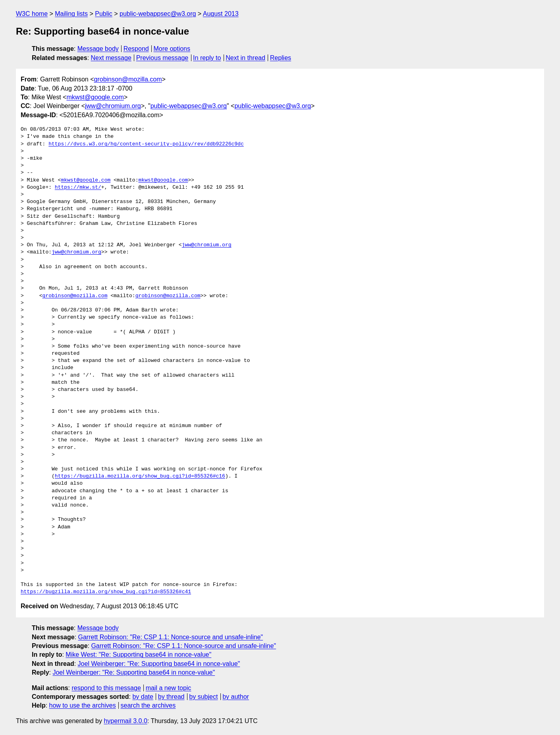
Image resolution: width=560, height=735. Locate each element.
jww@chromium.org (113, 106)
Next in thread (245, 58)
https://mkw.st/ (78, 188)
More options (172, 49)
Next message (111, 58)
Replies (281, 58)
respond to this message (106, 688)
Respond (136, 49)
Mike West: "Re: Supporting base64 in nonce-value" (138, 655)
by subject (203, 697)
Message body (98, 49)
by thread (171, 697)
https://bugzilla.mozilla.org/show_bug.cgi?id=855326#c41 (106, 592)
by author (236, 697)
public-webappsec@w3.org (158, 14)
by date (143, 697)
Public (104, 14)
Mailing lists (71, 14)
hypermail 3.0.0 (125, 721)
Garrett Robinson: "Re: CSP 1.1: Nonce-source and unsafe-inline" (171, 637)
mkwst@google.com (95, 97)
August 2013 (221, 14)
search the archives (148, 705)
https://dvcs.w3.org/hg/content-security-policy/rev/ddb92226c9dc (146, 144)
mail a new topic (169, 688)
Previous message (162, 58)
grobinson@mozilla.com (128, 79)
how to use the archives (83, 705)
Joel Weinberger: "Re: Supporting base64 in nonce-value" (159, 664)
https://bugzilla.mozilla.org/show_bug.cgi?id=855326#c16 (140, 476)
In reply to (207, 58)
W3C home (32, 14)
